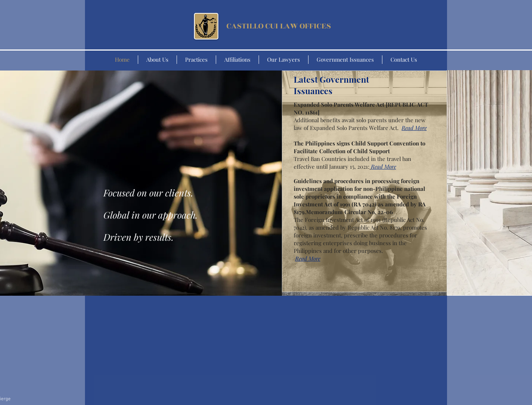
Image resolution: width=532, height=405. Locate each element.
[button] (414, 128)
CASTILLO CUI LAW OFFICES (279, 26)
